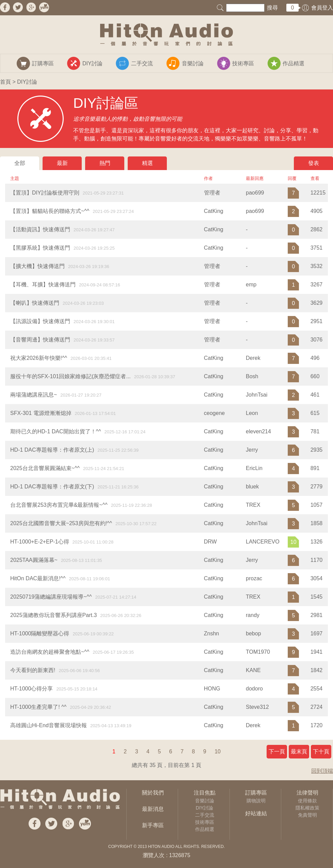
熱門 (105, 163)
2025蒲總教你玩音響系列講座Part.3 (53, 615)
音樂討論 (205, 801)
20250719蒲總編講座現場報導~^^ (51, 597)
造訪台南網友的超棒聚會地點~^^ (50, 652)
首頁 (5, 82)
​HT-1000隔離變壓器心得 (40, 633)
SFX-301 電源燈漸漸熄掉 (41, 413)
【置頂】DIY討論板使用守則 (45, 193)
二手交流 (205, 815)
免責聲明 (307, 815)
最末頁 (299, 752)
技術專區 (205, 822)
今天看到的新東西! (33, 670)
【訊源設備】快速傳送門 (40, 321)
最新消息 (153, 809)
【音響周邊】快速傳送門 (40, 340)
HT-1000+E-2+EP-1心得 (40, 542)
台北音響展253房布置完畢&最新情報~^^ (59, 505)
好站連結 (256, 813)
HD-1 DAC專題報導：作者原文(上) (52, 450)
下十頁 (321, 752)
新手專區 (153, 825)
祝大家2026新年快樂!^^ (39, 358)
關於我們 (153, 793)
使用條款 (307, 801)
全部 (20, 163)
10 (218, 752)
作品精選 (205, 829)
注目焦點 (205, 793)
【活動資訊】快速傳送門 (40, 229)
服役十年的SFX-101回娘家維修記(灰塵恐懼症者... (70, 376)
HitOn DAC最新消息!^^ (38, 578)
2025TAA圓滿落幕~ (34, 560)
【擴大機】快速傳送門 (37, 266)
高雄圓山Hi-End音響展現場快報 (49, 725)
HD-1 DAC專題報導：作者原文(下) (52, 487)
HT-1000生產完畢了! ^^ (38, 707)
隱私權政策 (307, 808)
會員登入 (322, 8)
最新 (62, 163)
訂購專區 (256, 793)
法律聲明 (307, 793)
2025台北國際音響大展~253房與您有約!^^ (61, 523)
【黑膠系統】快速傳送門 (40, 248)
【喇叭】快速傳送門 (35, 303)
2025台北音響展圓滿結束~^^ (45, 468)
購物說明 (256, 801)
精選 (147, 163)
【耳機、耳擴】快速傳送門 (43, 285)
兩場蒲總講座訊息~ (34, 395)
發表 (314, 163)
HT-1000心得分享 (31, 689)
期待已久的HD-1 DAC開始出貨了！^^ (56, 431)
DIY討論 (204, 808)
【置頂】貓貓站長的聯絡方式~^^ (50, 211)
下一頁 (277, 752)
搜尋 (272, 8)
